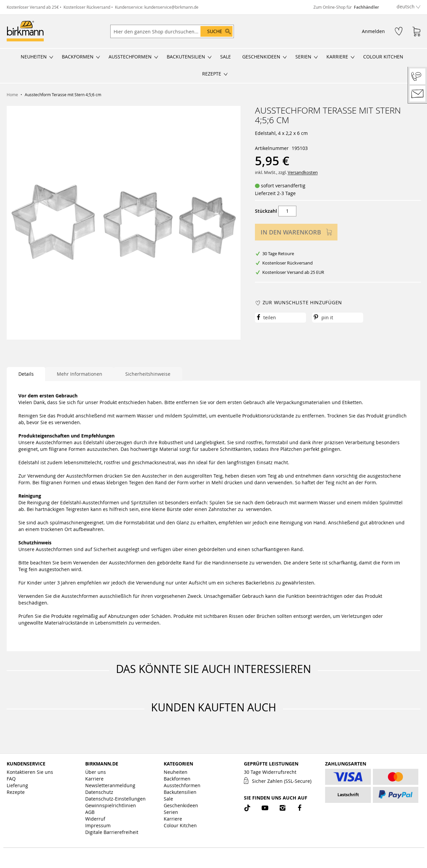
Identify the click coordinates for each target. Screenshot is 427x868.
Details (26, 374)
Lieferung (17, 785)
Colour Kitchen (180, 825)
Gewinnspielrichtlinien (111, 805)
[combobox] (172, 31)
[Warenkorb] (416, 31)
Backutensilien (180, 792)
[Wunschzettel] (399, 31)
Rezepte (16, 792)
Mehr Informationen (80, 374)
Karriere (94, 779)
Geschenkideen (181, 805)
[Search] (217, 31)
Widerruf (95, 819)
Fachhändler (366, 7)
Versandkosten (303, 172)
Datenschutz (99, 792)
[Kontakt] (417, 94)
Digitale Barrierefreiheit (112, 832)
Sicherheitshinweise (148, 374)
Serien (171, 812)
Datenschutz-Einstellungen (115, 799)
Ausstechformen (182, 785)
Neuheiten (176, 772)
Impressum (98, 825)
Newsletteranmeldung (110, 785)
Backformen (177, 779)
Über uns (96, 772)
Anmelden (373, 31)
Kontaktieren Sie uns (30, 772)
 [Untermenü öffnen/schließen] (51, 57)
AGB (90, 812)
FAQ (11, 779)
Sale (168, 799)
